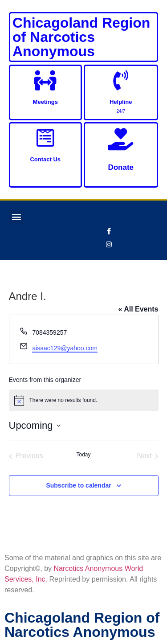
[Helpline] (121, 80)
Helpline (121, 102)
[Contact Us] (45, 138)
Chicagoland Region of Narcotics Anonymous (81, 37)
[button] (16, 217)
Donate (121, 167)
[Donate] (121, 139)
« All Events (138, 309)
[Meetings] (45, 80)
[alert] (84, 400)
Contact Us (45, 159)
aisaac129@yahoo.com (65, 348)
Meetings (45, 102)
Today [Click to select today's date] (83, 455)
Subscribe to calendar (78, 485)
